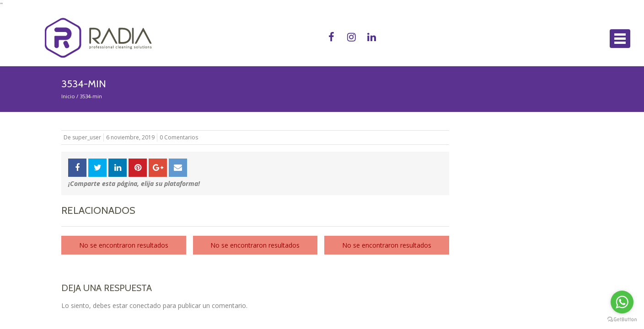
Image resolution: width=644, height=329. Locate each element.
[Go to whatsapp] (622, 302)
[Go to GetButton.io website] (622, 320)
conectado (145, 305)
